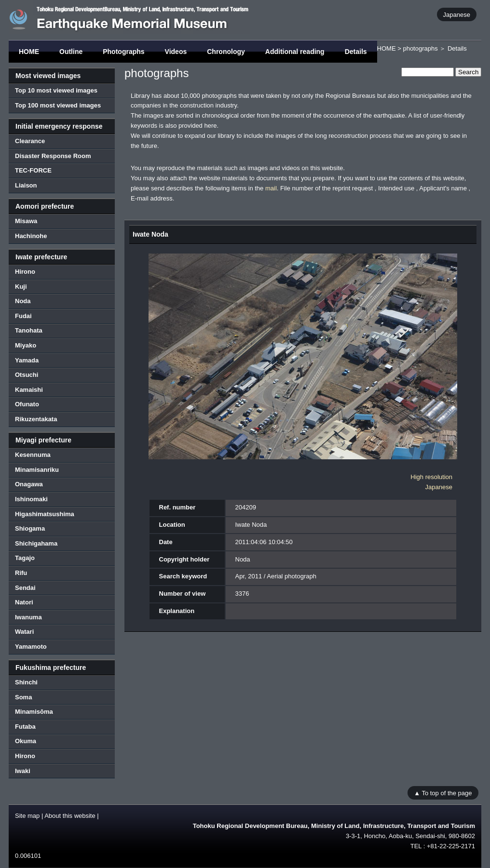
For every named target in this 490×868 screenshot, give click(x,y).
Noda (23, 301)
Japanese (457, 14)
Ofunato (27, 404)
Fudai (23, 316)
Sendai (25, 588)
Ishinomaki (31, 499)
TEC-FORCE (33, 170)
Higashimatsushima (45, 514)
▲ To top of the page (443, 793)
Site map (27, 816)
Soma (23, 697)
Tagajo (25, 558)
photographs (420, 48)
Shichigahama (36, 543)
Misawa (26, 221)
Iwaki (23, 771)
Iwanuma (28, 617)
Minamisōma (34, 712)
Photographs (123, 52)
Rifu (21, 573)
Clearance (30, 141)
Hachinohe (31, 236)
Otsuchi (27, 375)
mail (271, 188)
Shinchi (26, 682)
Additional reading (295, 52)
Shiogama (30, 528)
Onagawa (29, 484)
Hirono (25, 272)
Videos (176, 52)
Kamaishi (29, 390)
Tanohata (29, 330)
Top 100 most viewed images (58, 105)
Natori (24, 602)
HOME (29, 52)
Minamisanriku (37, 470)
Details (356, 52)
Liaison (26, 185)
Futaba (25, 727)
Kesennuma (33, 455)
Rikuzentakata (36, 419)
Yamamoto (31, 647)
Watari (24, 632)
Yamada (27, 360)
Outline (71, 52)
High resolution (431, 477)
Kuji (21, 287)
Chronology (226, 52)
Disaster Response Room (53, 156)
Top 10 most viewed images (56, 90)
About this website (70, 816)
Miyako (26, 345)
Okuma (26, 741)
